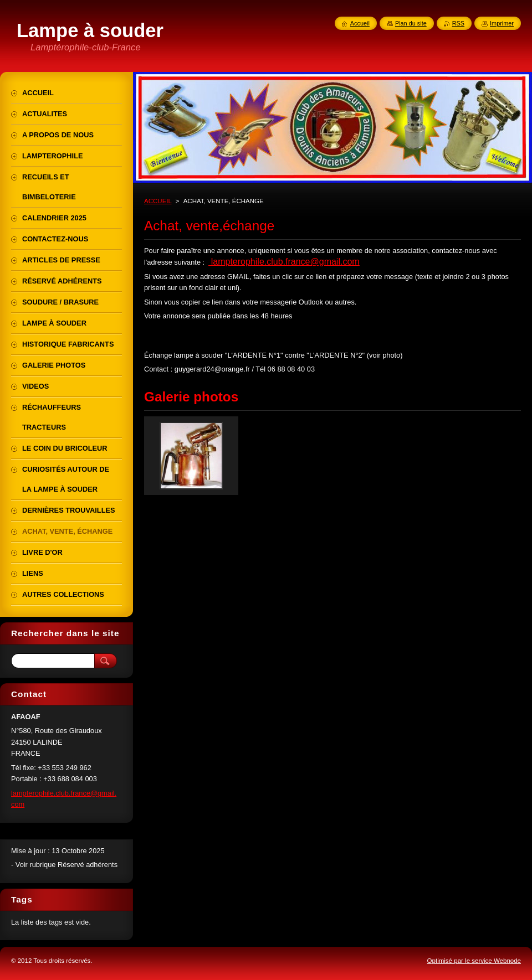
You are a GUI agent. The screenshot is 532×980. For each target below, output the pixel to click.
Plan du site (411, 23)
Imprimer (502, 23)
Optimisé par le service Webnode (474, 961)
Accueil (360, 23)
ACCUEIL (158, 201)
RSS (458, 23)
